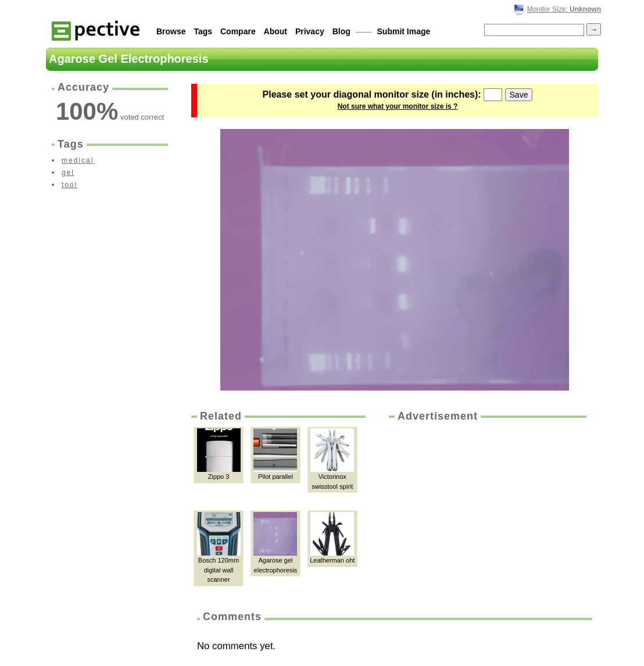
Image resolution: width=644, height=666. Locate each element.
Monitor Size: (564, 9)
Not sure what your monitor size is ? (398, 106)
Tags (203, 31)
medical (78, 160)
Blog (341, 31)
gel (68, 173)
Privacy (310, 31)
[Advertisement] (486, 511)
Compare (238, 31)
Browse (171, 31)
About (276, 31)
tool (69, 185)
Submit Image (404, 31)
